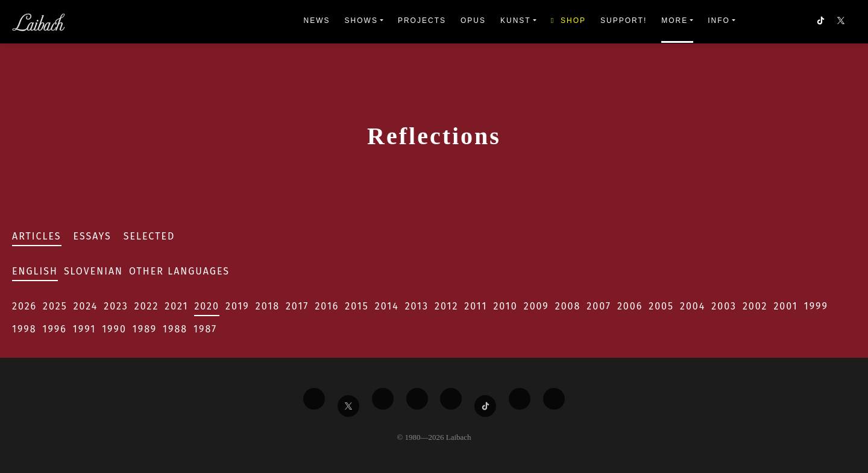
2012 (446, 306)
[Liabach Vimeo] (383, 399)
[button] (842, 22)
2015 (357, 306)
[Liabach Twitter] (348, 406)
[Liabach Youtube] (417, 399)
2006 (630, 306)
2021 (176, 306)
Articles (37, 236)
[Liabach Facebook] (314, 399)
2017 (297, 306)
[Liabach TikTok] (485, 406)
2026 (24, 306)
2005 (661, 306)
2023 (116, 306)
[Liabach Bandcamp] (554, 399)
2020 (207, 306)
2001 (785, 306)
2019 (237, 306)
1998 (24, 329)
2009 (536, 306)
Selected (149, 236)
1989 (145, 329)
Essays (93, 236)
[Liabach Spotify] (520, 399)
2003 (724, 306)
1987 (205, 329)
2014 (387, 306)
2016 (327, 306)
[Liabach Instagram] (451, 399)
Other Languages (179, 271)
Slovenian (93, 271)
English (35, 271)
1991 (84, 329)
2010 (505, 306)
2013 (417, 306)
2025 (55, 306)
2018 (268, 306)
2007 (599, 306)
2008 (568, 306)
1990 (114, 329)
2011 (476, 306)
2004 (693, 306)
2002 (755, 306)
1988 (175, 329)
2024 (86, 306)
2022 (147, 306)
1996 (55, 329)
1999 (816, 306)
